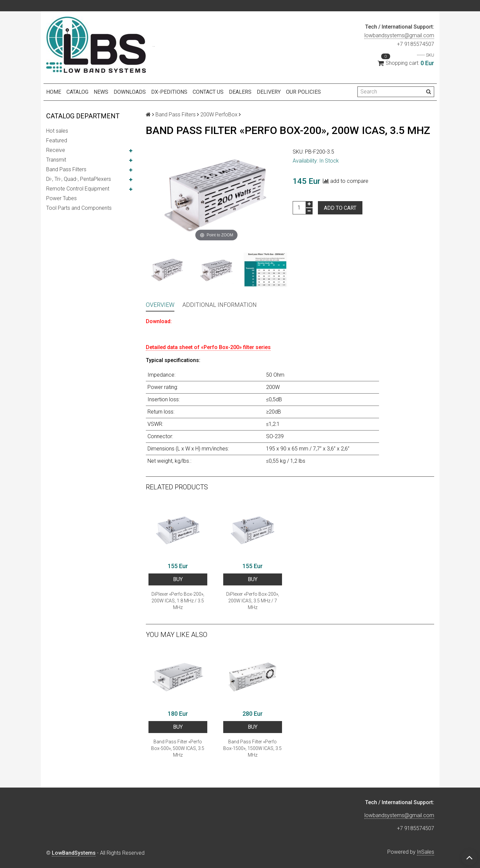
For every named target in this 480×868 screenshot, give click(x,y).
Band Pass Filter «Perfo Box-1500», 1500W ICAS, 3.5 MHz (252, 748)
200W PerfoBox (219, 115)
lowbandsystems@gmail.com (399, 35)
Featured (57, 140)
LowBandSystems (74, 853)
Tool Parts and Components (79, 208)
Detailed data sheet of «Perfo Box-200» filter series (208, 347)
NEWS (101, 92)
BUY (178, 579)
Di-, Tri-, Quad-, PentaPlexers (79, 179)
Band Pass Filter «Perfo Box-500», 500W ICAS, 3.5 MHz (178, 748)
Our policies (303, 92)
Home (54, 92)
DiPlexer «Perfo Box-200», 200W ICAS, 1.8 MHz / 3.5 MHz (178, 601)
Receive (56, 150)
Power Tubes (61, 198)
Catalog (77, 92)
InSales (426, 852)
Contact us (208, 92)
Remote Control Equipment (78, 189)
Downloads (130, 92)
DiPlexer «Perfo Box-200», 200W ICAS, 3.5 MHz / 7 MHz (253, 601)
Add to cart (340, 208)
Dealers (240, 92)
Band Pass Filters (66, 169)
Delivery (269, 92)
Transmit (56, 160)
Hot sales (57, 131)
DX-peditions (169, 92)
